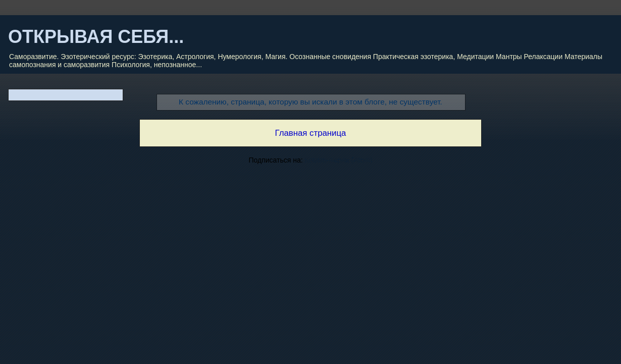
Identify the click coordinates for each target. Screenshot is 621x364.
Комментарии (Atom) (339, 160)
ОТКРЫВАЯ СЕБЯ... (96, 37)
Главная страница (311, 133)
